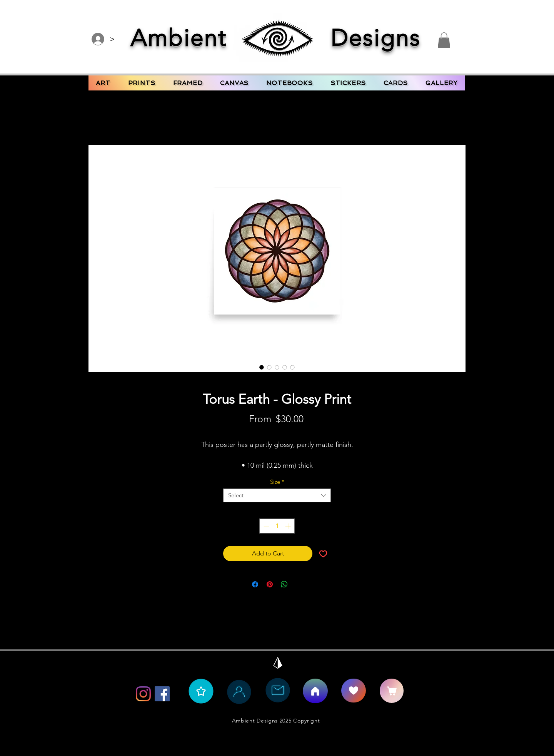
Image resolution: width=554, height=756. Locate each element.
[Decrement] (266, 526)
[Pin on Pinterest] (270, 584)
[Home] (315, 691)
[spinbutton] (277, 526)
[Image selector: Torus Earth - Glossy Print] (262, 367)
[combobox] (277, 495)
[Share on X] (299, 584)
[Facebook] (162, 694)
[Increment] (289, 526)
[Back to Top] (278, 663)
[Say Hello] (354, 691)
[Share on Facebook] (255, 584)
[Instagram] (143, 694)
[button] (444, 40)
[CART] (392, 691)
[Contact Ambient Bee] (278, 690)
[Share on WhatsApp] (284, 584)
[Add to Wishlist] (323, 554)
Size (277, 482)
